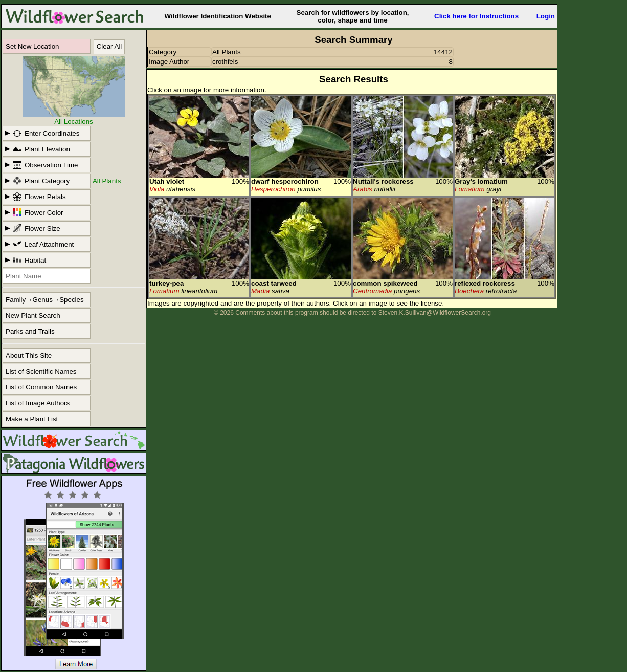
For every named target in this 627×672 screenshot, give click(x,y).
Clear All (109, 46)
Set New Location (32, 46)
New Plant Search (33, 316)
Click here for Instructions (476, 16)
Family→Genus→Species (45, 300)
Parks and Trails (30, 331)
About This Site (29, 355)
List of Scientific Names (41, 371)
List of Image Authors (38, 403)
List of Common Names (41, 387)
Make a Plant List (32, 419)
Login (546, 16)
